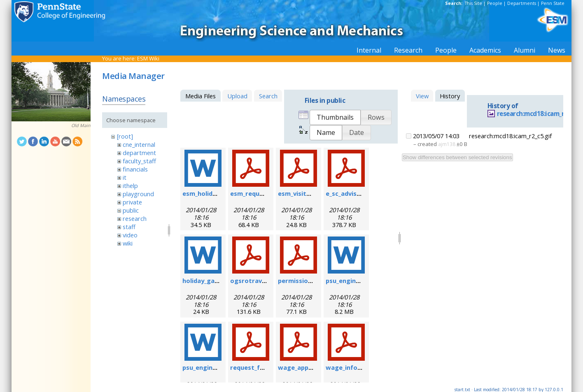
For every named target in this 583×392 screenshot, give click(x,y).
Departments (522, 3)
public (131, 210)
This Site (473, 3)
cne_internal (139, 144)
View (422, 96)
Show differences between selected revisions (457, 157)
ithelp (130, 186)
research (135, 218)
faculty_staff (139, 161)
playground (138, 194)
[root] (125, 136)
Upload (237, 96)
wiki (128, 243)
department (139, 153)
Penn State (553, 3)
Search (268, 96)
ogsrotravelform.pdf (262, 281)
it (125, 177)
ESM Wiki (148, 58)
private (132, 202)
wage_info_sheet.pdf (358, 367)
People (495, 3)
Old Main (81, 125)
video (130, 235)
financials (135, 169)
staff (129, 227)
